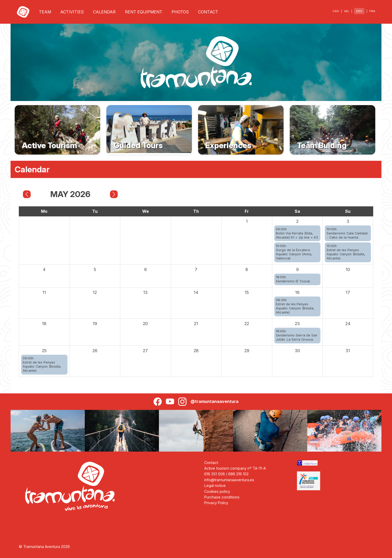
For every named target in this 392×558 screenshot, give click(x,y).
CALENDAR (104, 12)
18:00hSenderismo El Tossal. (293, 279)
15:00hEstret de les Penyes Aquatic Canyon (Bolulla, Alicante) (346, 252)
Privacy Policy (216, 503)
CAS (336, 11)
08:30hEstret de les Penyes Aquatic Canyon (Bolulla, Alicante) (295, 306)
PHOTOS (180, 12)
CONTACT (208, 12)
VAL (347, 11)
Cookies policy (217, 491)
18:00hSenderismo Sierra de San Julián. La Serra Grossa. (297, 335)
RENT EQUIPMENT (144, 12)
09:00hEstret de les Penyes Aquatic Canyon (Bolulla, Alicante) (42, 364)
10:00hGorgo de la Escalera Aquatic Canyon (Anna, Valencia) (294, 252)
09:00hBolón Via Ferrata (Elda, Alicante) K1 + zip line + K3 (297, 233)
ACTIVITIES (72, 12)
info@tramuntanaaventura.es (229, 480)
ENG (359, 11)
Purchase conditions (222, 497)
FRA (372, 11)
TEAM (45, 12)
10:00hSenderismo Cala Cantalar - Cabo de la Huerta (347, 233)
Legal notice (215, 485)
